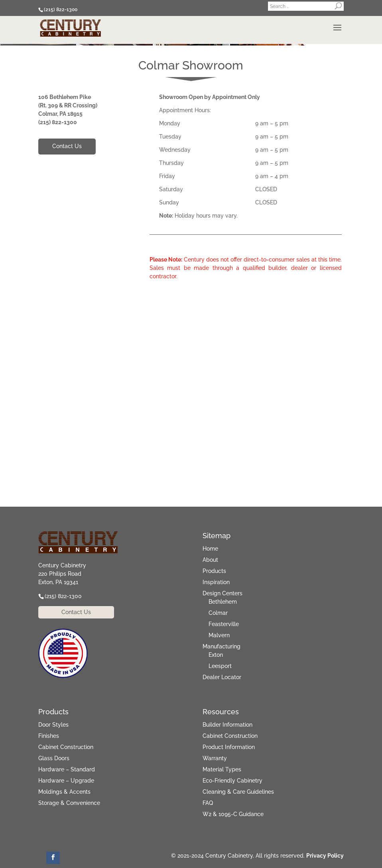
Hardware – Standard (67, 769)
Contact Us (67, 146)
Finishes (49, 736)
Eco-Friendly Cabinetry (232, 781)
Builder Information (227, 725)
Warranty (215, 758)
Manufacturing (222, 646)
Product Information (229, 747)
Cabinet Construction (66, 747)
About (210, 560)
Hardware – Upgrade (66, 781)
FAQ (208, 803)
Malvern (219, 635)
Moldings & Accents (64, 792)
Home (210, 549)
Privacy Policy (325, 856)
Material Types (222, 769)
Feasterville (224, 624)
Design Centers (223, 593)
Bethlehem (223, 602)
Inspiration (216, 582)
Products (214, 571)
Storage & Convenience (69, 803)
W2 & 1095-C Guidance (233, 814)
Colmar (218, 613)
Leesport (220, 666)
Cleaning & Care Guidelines (238, 792)
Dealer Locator (222, 677)
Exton (216, 655)
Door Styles (53, 725)
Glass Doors (54, 758)
